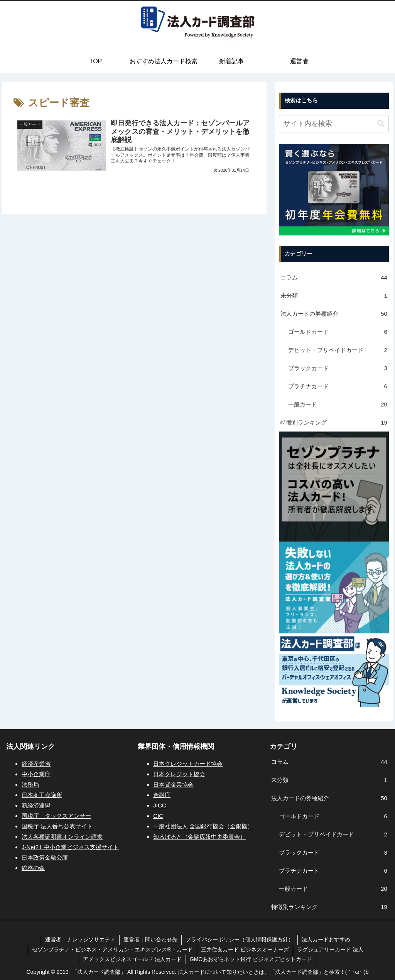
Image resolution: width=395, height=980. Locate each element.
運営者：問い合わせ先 (150, 939)
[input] (334, 124)
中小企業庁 (36, 774)
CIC (158, 816)
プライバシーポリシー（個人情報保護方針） (240, 939)
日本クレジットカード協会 (188, 764)
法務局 (30, 785)
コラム (334, 277)
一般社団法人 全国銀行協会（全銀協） (203, 826)
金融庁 (162, 795)
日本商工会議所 (42, 795)
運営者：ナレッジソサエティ (80, 939)
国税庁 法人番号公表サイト (57, 826)
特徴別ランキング (334, 422)
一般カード (338, 404)
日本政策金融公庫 (45, 857)
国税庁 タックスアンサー (56, 816)
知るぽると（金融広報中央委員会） (199, 837)
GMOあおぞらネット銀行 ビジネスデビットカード (251, 959)
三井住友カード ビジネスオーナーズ (245, 950)
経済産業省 (36, 764)
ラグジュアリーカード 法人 (330, 950)
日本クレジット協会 (179, 774)
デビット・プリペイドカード (338, 350)
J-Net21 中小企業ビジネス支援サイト (70, 847)
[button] (381, 123)
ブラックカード (338, 368)
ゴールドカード (338, 332)
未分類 (334, 295)
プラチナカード (338, 386)
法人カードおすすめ (326, 939)
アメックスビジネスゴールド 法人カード (132, 959)
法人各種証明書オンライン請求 (62, 837)
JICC (160, 805)
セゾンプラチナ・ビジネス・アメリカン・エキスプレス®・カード (112, 950)
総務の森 (33, 868)
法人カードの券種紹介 (334, 314)
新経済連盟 (36, 805)
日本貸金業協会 (173, 785)
